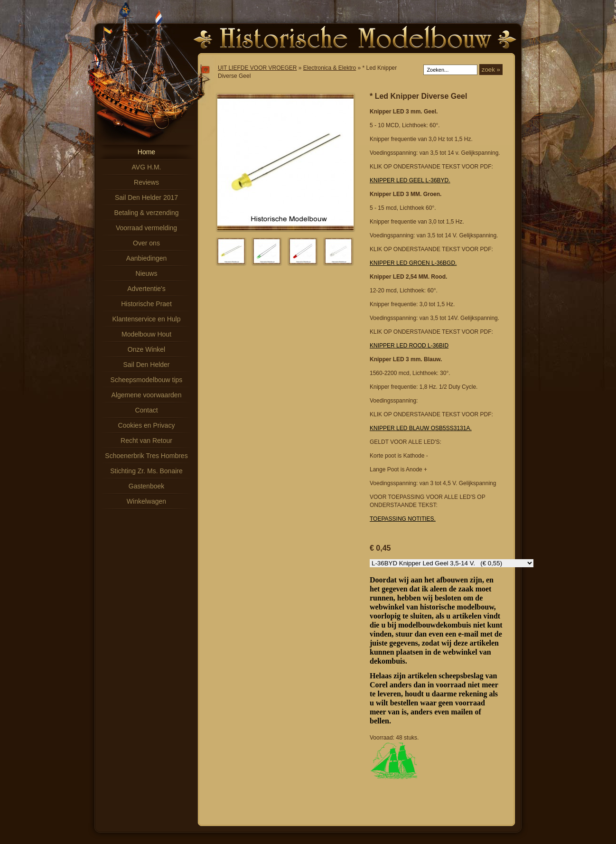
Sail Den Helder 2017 (146, 197)
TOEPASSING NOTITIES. (403, 519)
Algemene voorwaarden (147, 395)
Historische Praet (146, 304)
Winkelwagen (146, 501)
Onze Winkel (146, 349)
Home (146, 152)
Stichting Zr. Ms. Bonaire (146, 471)
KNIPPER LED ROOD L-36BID (409, 346)
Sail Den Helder (146, 365)
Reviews (146, 182)
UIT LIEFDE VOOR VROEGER (257, 68)
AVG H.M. (147, 167)
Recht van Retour (146, 441)
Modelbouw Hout (146, 334)
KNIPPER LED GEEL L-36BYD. (410, 180)
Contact (146, 410)
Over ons (146, 243)
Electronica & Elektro (330, 68)
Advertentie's (146, 289)
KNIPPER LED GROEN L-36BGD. (413, 263)
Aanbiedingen (147, 258)
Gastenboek (147, 486)
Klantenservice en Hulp (147, 319)
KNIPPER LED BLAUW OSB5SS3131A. (421, 428)
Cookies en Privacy (147, 425)
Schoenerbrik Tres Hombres (146, 456)
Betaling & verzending (146, 213)
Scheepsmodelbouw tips (147, 380)
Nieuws (147, 273)
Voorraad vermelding (146, 228)
